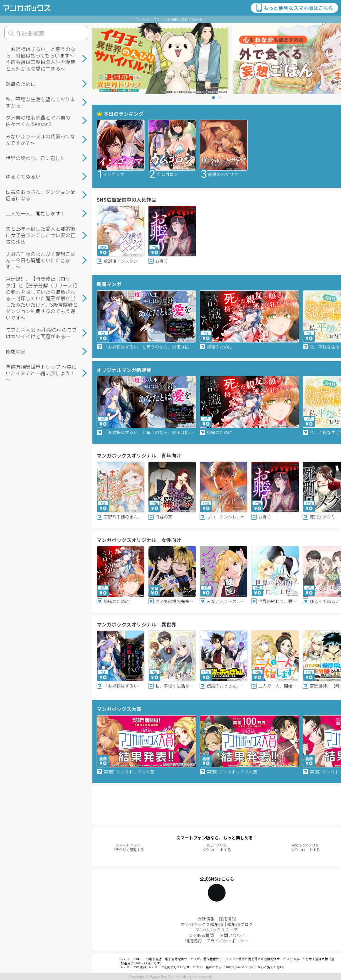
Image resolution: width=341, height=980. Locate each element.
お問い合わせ (232, 935)
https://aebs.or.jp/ (240, 967)
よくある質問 (201, 935)
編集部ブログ (240, 924)
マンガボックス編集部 (202, 924)
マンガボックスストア (217, 929)
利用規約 (193, 940)
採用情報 (227, 918)
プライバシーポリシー (227, 940)
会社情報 (206, 918)
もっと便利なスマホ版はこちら (294, 8)
